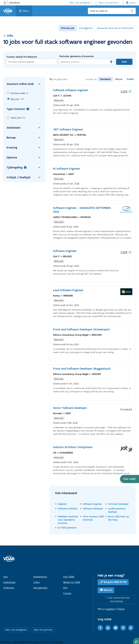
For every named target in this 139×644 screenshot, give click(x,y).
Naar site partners (108, 3)
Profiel (130, 79)
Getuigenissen (40, 588)
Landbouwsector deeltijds (117, 510)
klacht (121, 609)
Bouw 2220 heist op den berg (118, 518)
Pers (65, 588)
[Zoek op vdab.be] (112, 11)
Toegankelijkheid (20, 642)
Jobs (8, 35)
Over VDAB (69, 577)
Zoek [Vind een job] (124, 62)
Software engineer (93, 504)
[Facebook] (100, 628)
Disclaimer (6, 642)
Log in (132, 3)
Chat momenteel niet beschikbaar (118, 600)
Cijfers (36, 582)
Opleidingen (9, 582)
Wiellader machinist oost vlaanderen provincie (68, 520)
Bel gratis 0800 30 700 (115, 582)
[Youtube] (116, 628)
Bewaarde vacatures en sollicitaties (115, 28)
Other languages (55, 642)
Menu (26, 11)
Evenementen (40, 577)
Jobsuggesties (86, 28)
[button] (130, 479)
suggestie (110, 609)
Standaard (105, 79)
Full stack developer (118, 504)
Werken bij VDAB (72, 582)
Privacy (33, 642)
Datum (119, 79)
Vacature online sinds (24, 84)
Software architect (68, 509)
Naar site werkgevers (80, 3)
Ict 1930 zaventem (67, 528)
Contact (67, 593)
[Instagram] (123, 628)
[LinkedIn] (108, 628)
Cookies (42, 642)
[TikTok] (131, 628)
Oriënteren (9, 588)
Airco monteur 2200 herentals (93, 518)
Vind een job (68, 28)
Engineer (62, 504)
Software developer (93, 509)
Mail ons (108, 590)
